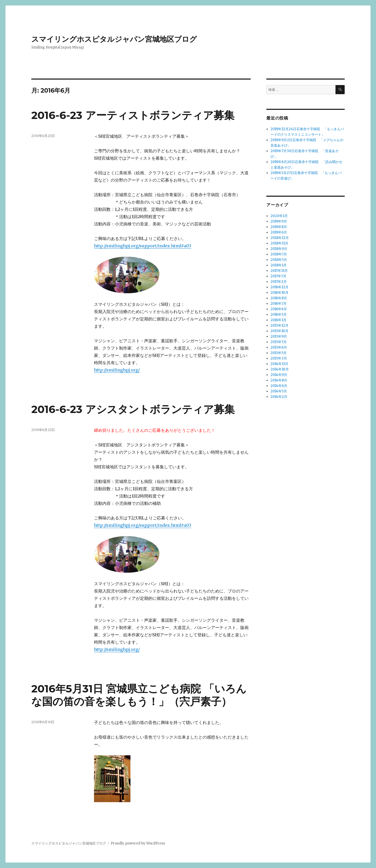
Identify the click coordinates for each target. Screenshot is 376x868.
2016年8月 (279, 298)
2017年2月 (279, 282)
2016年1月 (278, 320)
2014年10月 (280, 369)
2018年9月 (279, 249)
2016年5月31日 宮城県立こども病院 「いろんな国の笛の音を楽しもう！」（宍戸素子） (139, 695)
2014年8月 (279, 380)
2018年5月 (279, 260)
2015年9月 (279, 336)
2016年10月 (280, 293)
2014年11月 (279, 364)
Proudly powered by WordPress (138, 843)
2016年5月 (279, 315)
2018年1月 (279, 265)
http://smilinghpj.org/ (117, 370)
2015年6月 (279, 347)
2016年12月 (280, 287)
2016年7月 (279, 304)
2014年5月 (279, 391)
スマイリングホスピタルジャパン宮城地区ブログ (114, 39)
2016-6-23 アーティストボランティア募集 (133, 115)
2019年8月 (279, 227)
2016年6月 (279, 309)
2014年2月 (279, 397)
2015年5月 (279, 353)
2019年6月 (279, 232)
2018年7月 (279, 254)
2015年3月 (279, 358)
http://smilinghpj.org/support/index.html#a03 (143, 246)
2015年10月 (280, 331)
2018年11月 (279, 243)
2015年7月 (279, 342)
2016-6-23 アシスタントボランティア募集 (133, 409)
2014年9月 (279, 375)
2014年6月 (279, 386)
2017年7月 (278, 276)
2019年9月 (279, 221)
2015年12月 (280, 325)
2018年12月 (280, 238)
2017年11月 (279, 271)
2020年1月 (279, 216)
